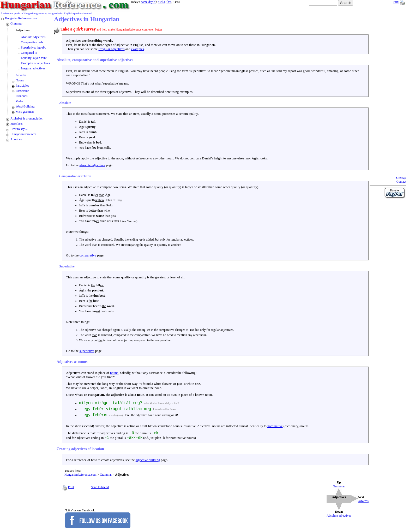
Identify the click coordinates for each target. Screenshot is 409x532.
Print (396, 2)
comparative (88, 255)
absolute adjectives (92, 165)
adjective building (148, 460)
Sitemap (401, 178)
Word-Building (25, 106)
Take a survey (78, 29)
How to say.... (19, 129)
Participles (22, 86)
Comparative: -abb (33, 42)
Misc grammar (25, 112)
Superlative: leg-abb (34, 47)
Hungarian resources (23, 134)
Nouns (20, 80)
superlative (87, 351)
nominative (275, 426)
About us (16, 139)
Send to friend (100, 487)
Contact (401, 182)
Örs (169, 2)
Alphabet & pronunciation (27, 118)
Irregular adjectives (33, 68)
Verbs (19, 101)
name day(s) (149, 2)
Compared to (29, 53)
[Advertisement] (390, 94)
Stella (161, 2)
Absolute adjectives (33, 37)
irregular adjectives (112, 49)
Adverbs (21, 75)
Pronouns (22, 96)
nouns (114, 373)
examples (138, 49)
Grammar (106, 475)
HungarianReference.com (80, 475)
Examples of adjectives (35, 63)
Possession (22, 91)
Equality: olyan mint (34, 58)
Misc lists (16, 124)
